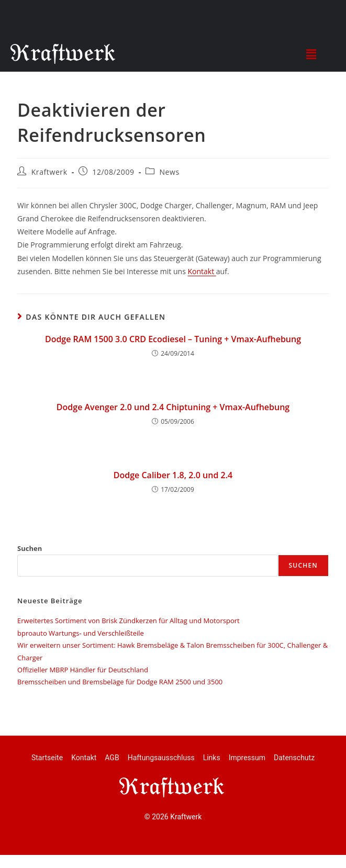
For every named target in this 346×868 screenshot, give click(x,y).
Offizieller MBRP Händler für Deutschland (83, 670)
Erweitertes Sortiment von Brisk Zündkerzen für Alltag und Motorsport (129, 621)
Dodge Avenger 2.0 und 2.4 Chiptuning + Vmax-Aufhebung (173, 407)
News (169, 172)
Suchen (30, 548)
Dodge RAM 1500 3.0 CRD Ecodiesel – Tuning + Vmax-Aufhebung (173, 339)
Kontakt (202, 271)
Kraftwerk (49, 172)
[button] (311, 54)
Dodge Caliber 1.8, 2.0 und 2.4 (173, 475)
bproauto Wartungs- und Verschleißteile (81, 633)
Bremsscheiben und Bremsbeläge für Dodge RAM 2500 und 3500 (120, 682)
